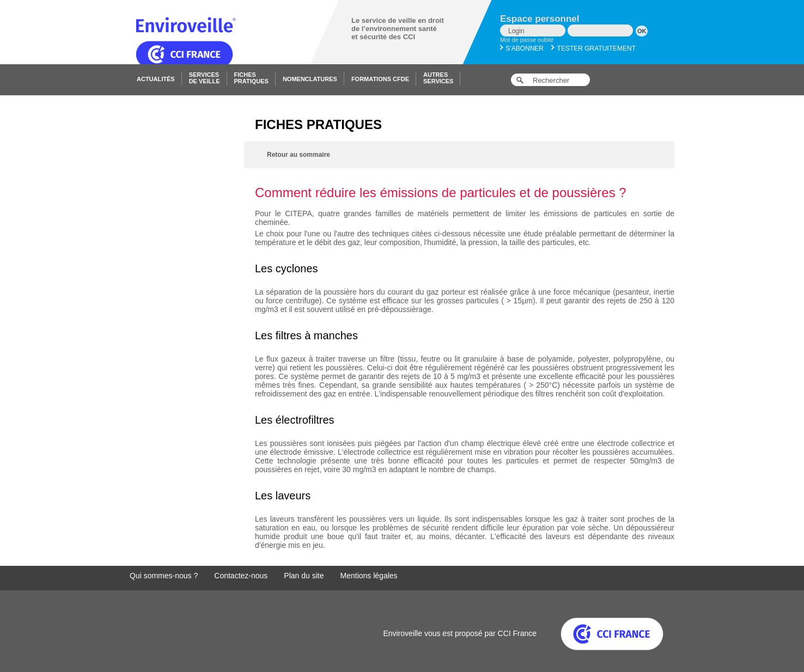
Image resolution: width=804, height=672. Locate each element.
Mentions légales (369, 576)
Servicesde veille (205, 78)
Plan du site (304, 576)
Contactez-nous (241, 576)
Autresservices (438, 78)
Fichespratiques (251, 78)
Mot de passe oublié (527, 40)
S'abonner (522, 48)
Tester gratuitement (593, 48)
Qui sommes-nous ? (164, 576)
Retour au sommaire (299, 155)
